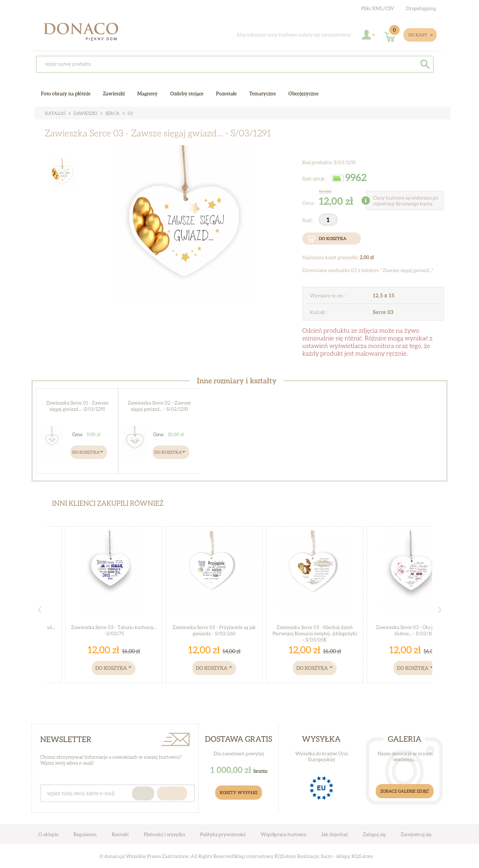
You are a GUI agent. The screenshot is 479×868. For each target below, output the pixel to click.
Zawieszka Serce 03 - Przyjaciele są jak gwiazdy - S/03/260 (214, 630)
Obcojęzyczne (303, 93)
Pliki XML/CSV (378, 8)
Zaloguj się (374, 834)
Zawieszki (83, 113)
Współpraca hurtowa (283, 834)
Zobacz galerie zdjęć (405, 791)
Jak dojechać (335, 834)
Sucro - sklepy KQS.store (347, 856)
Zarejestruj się (416, 834)
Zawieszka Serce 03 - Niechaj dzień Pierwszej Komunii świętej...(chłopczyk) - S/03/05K (315, 633)
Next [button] (440, 610)
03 (126, 113)
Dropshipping (421, 8)
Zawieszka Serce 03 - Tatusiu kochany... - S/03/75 (114, 630)
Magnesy (147, 93)
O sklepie (49, 834)
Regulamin (85, 834)
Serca (109, 113)
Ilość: (308, 220)
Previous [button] (40, 610)
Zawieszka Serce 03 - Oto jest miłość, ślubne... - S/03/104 (415, 630)
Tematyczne (263, 93)
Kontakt (120, 834)
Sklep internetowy (253, 856)
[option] (184, 224)
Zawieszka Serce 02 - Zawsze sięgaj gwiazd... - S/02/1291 (159, 405)
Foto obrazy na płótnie (66, 93)
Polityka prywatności (223, 834)
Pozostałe (226, 93)
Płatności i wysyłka (164, 834)
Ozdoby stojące (187, 93)
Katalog (55, 113)
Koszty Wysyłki (239, 793)
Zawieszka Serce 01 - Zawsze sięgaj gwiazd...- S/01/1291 (77, 405)
